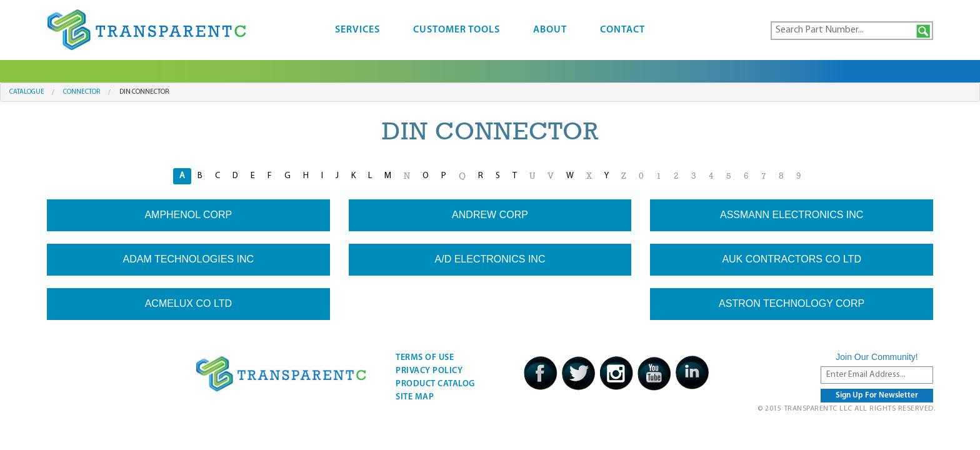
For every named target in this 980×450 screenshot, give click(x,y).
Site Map (415, 397)
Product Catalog (435, 384)
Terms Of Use (425, 358)
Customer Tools (457, 30)
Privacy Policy (429, 371)
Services (357, 30)
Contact (622, 30)
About (550, 30)
